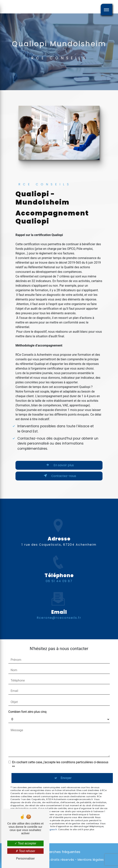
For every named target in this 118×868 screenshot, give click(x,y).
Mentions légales (91, 860)
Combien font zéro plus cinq (27, 712)
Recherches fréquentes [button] (61, 852)
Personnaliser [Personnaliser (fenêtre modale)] (25, 859)
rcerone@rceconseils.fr (59, 600)
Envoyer (66, 778)
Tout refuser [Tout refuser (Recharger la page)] (25, 851)
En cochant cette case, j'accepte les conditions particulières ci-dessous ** (60, 764)
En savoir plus (59, 465)
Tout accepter (25, 843)
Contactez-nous (59, 476)
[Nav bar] (107, 10)
